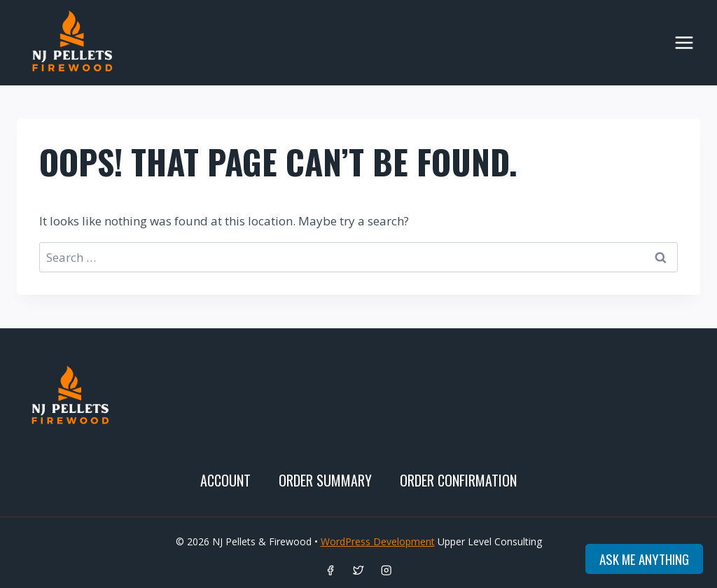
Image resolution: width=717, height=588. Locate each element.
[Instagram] (387, 570)
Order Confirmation (458, 480)
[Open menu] (684, 42)
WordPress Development (378, 541)
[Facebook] (331, 570)
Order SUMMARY (325, 480)
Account (225, 480)
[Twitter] (359, 570)
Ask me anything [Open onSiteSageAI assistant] (644, 559)
